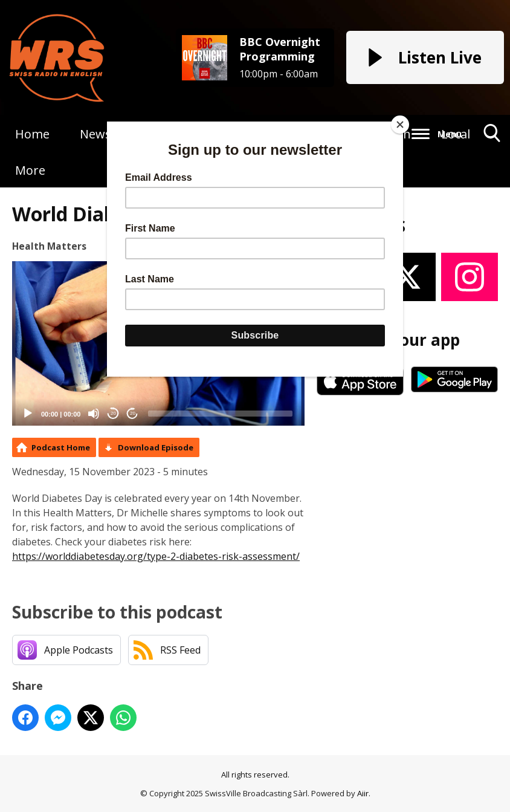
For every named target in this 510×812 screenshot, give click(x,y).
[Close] (400, 125)
